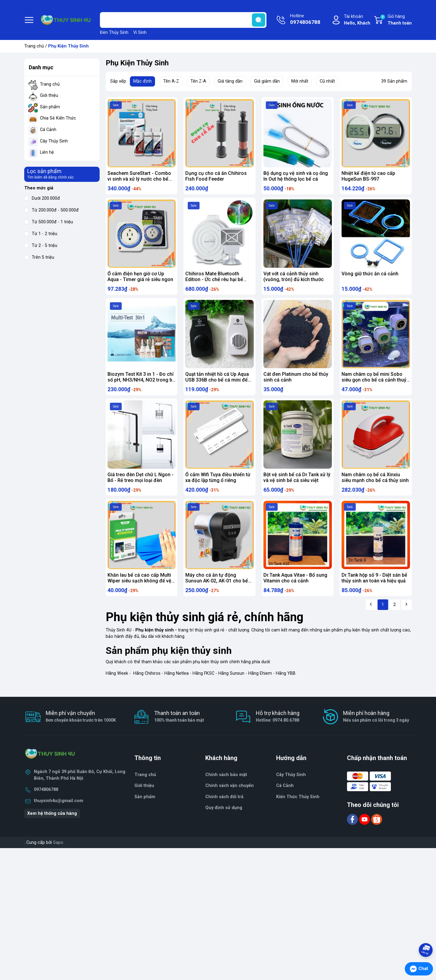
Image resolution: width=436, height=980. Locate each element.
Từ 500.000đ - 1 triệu (49, 222)
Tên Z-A (198, 81)
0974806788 (46, 803)
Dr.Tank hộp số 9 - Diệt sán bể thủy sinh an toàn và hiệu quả (374, 588)
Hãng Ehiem (260, 687)
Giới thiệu (49, 95)
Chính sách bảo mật (226, 788)
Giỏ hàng (396, 20)
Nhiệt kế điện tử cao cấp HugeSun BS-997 (368, 176)
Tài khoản (357, 20)
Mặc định (142, 81)
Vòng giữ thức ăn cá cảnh (370, 276)
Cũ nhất (327, 81)
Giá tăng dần (230, 81)
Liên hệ (47, 152)
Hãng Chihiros (147, 687)
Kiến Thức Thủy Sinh (298, 810)
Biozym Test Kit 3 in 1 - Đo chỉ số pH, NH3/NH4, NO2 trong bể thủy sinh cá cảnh (141, 385)
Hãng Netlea (177, 687)
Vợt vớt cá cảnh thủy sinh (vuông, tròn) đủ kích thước (294, 279)
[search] (259, 20)
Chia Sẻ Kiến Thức (58, 118)
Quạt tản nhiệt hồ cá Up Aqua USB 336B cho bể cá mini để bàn (217, 385)
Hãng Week (117, 687)
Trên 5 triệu (39, 257)
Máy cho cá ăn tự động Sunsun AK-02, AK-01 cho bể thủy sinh (217, 591)
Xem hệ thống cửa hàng (52, 827)
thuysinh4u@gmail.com (59, 814)
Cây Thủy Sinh (54, 141)
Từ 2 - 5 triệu (41, 246)
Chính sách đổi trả (224, 810)
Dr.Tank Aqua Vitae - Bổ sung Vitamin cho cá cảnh (295, 588)
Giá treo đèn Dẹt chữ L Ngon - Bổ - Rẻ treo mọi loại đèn (140, 485)
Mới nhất (300, 81)
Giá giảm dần (267, 81)
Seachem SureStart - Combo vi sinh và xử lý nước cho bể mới (139, 179)
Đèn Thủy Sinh (114, 33)
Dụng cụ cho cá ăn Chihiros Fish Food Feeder (216, 176)
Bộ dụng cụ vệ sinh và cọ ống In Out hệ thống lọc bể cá (296, 176)
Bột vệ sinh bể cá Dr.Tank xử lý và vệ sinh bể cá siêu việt (297, 485)
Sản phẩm (50, 107)
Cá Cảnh (48, 130)
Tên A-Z (171, 81)
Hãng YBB (286, 687)
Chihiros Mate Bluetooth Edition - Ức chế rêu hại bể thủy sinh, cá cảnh (214, 282)
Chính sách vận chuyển (230, 799)
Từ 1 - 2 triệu (41, 234)
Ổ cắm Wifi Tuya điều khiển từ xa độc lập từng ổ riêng (218, 485)
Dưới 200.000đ (42, 198)
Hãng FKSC (203, 687)
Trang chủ (34, 46)
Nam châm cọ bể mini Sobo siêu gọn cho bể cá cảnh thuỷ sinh (374, 385)
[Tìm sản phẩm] (183, 20)
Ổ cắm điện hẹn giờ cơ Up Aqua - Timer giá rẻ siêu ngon (140, 279)
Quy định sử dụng (224, 821)
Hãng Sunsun (231, 687)
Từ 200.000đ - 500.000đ (51, 210)
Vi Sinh (140, 33)
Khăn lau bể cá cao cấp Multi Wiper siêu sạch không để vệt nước (140, 591)
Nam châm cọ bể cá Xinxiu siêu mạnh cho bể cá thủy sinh (375, 485)
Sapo (58, 856)
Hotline (305, 20)
